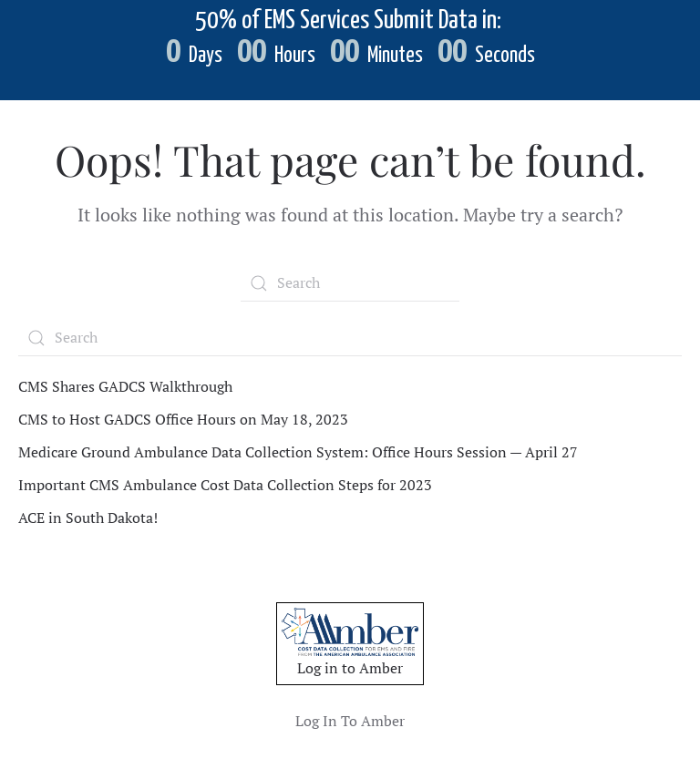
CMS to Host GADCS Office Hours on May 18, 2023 (183, 419)
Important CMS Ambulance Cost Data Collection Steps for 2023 (225, 485)
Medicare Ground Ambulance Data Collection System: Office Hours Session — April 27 (298, 452)
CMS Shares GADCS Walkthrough (125, 386)
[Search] (350, 283)
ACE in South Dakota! (88, 518)
